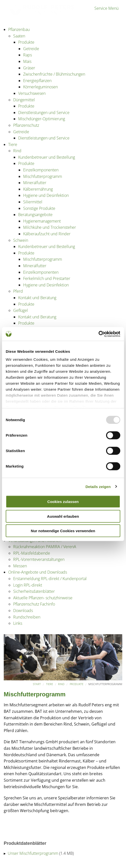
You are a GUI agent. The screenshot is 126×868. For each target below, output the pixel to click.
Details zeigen (98, 486)
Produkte (77, 684)
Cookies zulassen (63, 502)
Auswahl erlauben (63, 516)
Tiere (50, 684)
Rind (61, 684)
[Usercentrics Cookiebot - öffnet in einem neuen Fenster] (98, 334)
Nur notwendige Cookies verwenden (63, 531)
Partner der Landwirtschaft (27, 14)
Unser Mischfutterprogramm (33, 853)
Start (37, 684)
